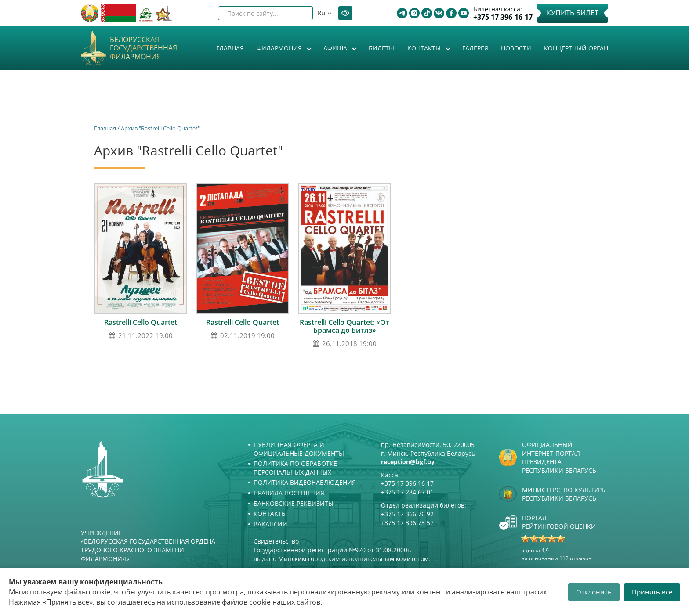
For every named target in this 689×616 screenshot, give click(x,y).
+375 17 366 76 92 (407, 514)
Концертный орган (576, 48)
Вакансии (270, 524)
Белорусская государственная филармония (143, 48)
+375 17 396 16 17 (407, 483)
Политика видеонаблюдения (305, 482)
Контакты (425, 48)
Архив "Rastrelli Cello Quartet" (160, 128)
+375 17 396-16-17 (503, 17)
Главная (230, 48)
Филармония (280, 48)
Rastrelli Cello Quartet (141, 322)
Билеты (381, 48)
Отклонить (594, 592)
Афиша (336, 48)
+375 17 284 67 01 (407, 492)
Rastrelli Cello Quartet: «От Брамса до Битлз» (344, 326)
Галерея (475, 48)
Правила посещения (289, 493)
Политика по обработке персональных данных (295, 468)
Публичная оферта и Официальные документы (299, 449)
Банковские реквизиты (294, 503)
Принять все (652, 592)
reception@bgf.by (408, 462)
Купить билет (573, 13)
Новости (516, 48)
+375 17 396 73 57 (407, 523)
